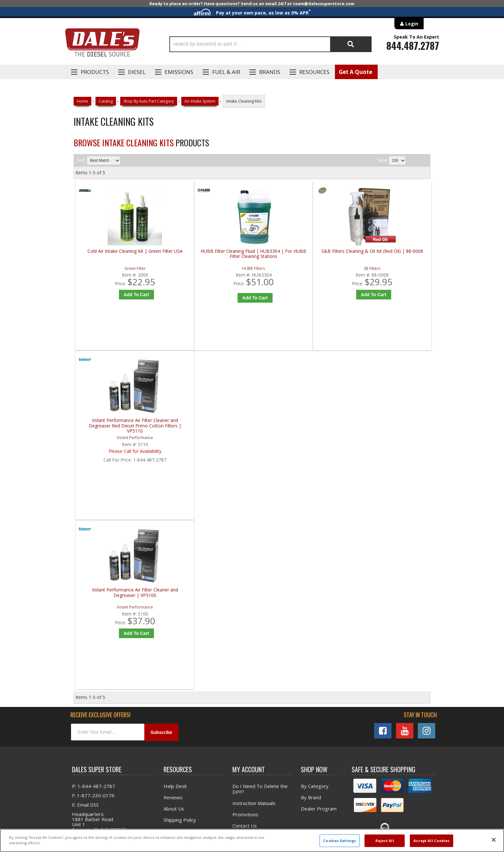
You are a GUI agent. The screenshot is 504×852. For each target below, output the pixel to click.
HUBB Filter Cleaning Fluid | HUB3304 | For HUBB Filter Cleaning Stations (209, 257)
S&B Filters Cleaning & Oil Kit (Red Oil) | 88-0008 (298, 254)
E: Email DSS (85, 644)
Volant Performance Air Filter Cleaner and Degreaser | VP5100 (120, 428)
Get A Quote (355, 72)
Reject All (385, 841)
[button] (270, 44)
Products (95, 72)
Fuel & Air (226, 72)
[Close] (494, 840)
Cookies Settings (339, 841)
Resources (314, 72)
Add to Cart (122, 295)
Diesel (137, 72)
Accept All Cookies (432, 841)
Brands (270, 72)
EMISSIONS (179, 72)
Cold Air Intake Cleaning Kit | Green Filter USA (120, 254)
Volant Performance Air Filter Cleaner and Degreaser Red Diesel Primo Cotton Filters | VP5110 (388, 257)
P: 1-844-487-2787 (94, 625)
